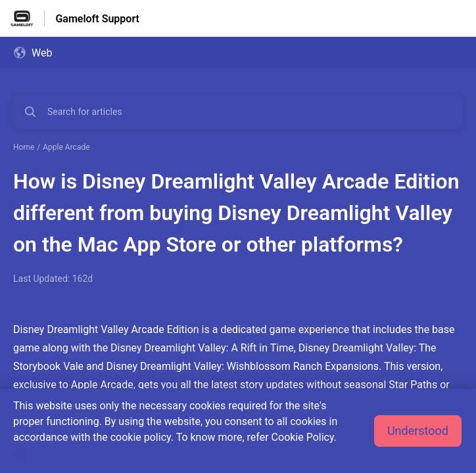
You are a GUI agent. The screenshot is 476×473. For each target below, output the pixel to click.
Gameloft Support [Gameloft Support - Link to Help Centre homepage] (97, 19)
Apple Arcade (66, 147)
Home (24, 147)
